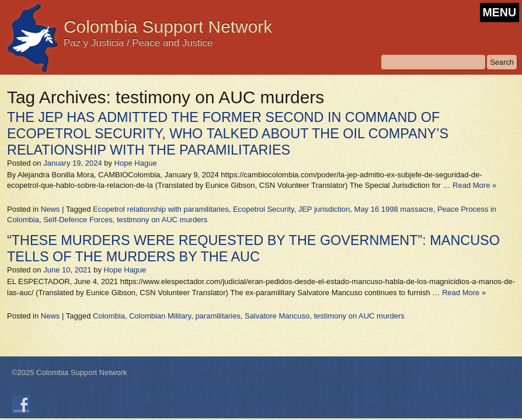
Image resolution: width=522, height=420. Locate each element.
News (51, 209)
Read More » (474, 185)
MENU (500, 12)
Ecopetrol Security (264, 209)
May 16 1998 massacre (394, 209)
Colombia (109, 316)
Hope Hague (136, 163)
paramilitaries (218, 316)
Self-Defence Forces (78, 220)
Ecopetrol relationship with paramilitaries (161, 209)
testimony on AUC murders (162, 220)
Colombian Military (160, 316)
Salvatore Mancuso (277, 316)
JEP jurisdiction (324, 209)
